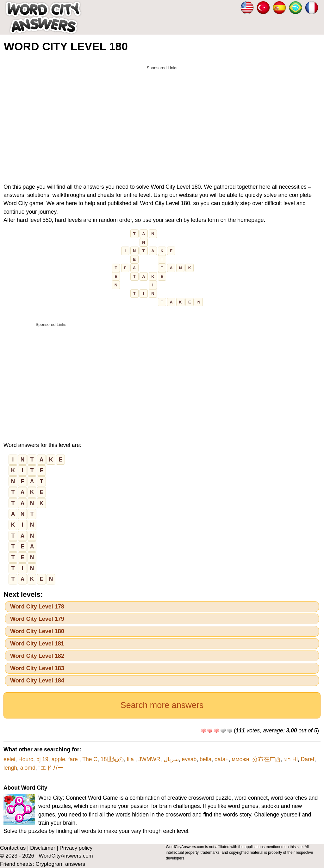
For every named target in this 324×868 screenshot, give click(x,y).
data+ (222, 759)
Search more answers (162, 705)
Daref (307, 759)
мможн (240, 759)
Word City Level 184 (37, 681)
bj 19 (42, 759)
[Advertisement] (162, 118)
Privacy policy (76, 848)
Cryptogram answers (60, 864)
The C (90, 759)
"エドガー (51, 768)
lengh (10, 768)
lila (131, 759)
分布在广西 (266, 759)
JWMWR (149, 759)
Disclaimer (43, 848)
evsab (189, 759)
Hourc (26, 759)
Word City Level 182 (37, 656)
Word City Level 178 (37, 607)
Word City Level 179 (37, 619)
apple (58, 759)
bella (206, 759)
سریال (171, 759)
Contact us (13, 848)
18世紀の (112, 759)
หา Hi (291, 759)
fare (74, 759)
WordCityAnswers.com (66, 856)
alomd (28, 768)
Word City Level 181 (37, 644)
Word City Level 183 (37, 668)
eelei (9, 759)
